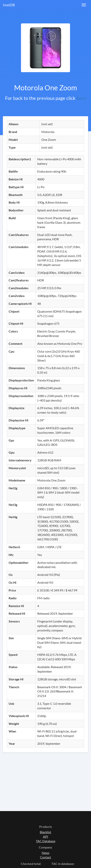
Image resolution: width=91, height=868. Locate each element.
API (45, 837)
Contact (45, 857)
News (46, 853)
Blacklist (45, 832)
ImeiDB (9, 5)
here (81, 98)
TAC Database (46, 841)
